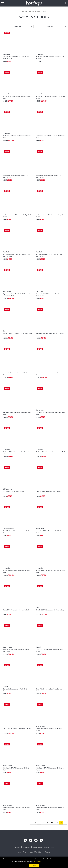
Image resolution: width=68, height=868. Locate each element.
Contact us (26, 847)
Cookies (48, 852)
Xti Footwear (7, 489)
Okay (34, 865)
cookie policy (38, 861)
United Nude (7, 647)
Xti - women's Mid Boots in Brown (13, 491)
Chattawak (40, 291)
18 (48, 823)
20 (57, 823)
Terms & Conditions (36, 852)
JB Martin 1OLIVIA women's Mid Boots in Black (50, 452)
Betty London (40, 726)
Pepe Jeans (7, 291)
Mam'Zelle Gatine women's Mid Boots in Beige (50, 333)
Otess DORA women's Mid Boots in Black (48, 491)
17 (43, 823)
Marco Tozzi (40, 529)
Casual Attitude (8, 529)
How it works (37, 847)
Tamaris (39, 647)
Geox (5, 331)
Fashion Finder (49, 847)
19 (52, 823)
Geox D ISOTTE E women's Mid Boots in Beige (50, 610)
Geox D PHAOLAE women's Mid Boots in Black (17, 333)
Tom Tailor (6, 54)
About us (17, 847)
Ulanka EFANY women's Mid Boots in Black (16, 610)
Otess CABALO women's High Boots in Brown (17, 728)
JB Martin (39, 54)
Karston (5, 687)
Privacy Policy (22, 852)
